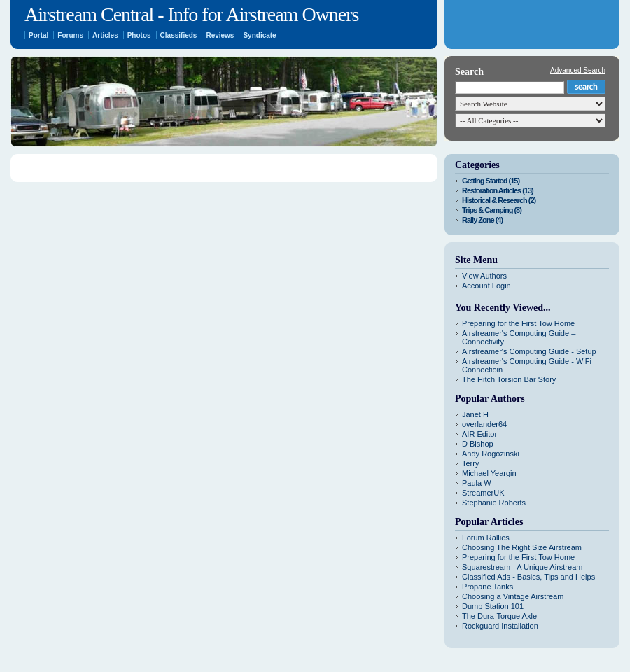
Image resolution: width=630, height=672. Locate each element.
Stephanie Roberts (494, 503)
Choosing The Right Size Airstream (522, 547)
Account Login (486, 286)
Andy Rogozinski (491, 454)
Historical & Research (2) (499, 200)
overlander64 (484, 424)
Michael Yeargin (489, 473)
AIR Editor (479, 434)
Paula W (477, 483)
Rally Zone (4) (482, 220)
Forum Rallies (486, 538)
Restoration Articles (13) (498, 190)
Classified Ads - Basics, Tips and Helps (528, 577)
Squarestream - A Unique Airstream (522, 567)
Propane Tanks (488, 587)
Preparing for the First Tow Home (518, 323)
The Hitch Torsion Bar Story (509, 379)
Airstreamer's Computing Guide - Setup (529, 351)
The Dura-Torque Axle (499, 616)
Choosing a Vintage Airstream (513, 596)
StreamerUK (483, 493)
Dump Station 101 (493, 606)
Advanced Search (578, 70)
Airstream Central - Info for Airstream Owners (192, 14)
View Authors (484, 276)
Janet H (475, 414)
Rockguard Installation (500, 626)
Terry (470, 463)
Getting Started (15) (491, 181)
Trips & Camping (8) (492, 210)
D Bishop (478, 444)
